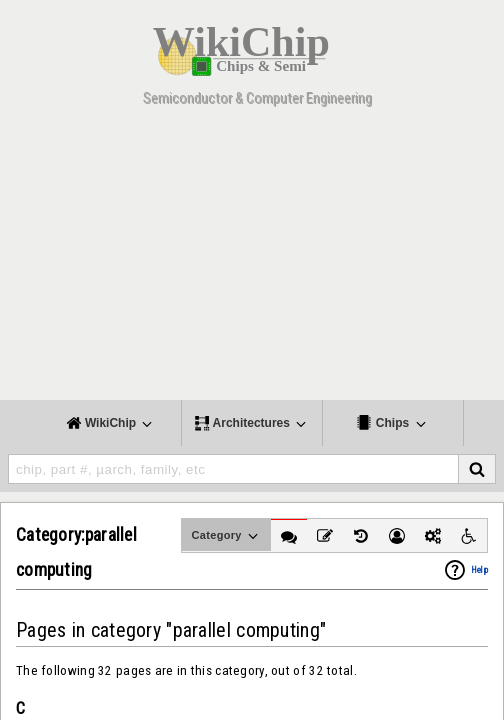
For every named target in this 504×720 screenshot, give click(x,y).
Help (479, 570)
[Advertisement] (252, 260)
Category (226, 536)
